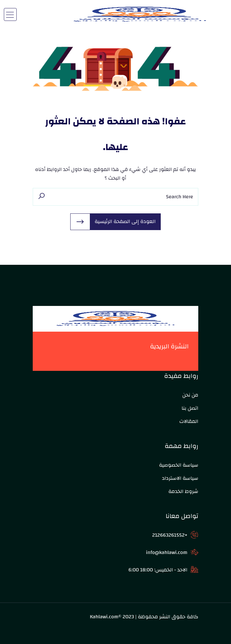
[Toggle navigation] (10, 14)
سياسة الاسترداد (180, 478)
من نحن (190, 395)
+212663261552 (170, 535)
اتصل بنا (190, 408)
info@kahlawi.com (167, 552)
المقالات (189, 421)
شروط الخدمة (183, 491)
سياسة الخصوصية (179, 465)
